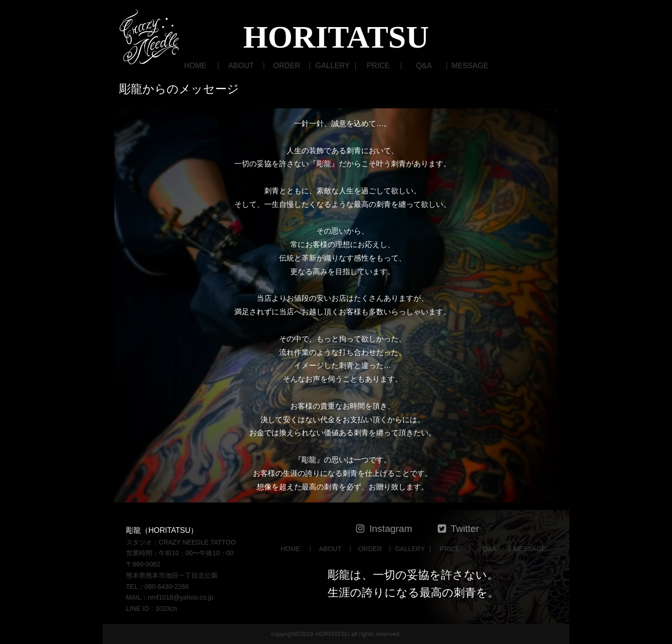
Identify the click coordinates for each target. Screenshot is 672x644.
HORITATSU (336, 37)
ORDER (287, 66)
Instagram (391, 528)
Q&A (424, 66)
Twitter (465, 528)
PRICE (378, 66)
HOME (196, 66)
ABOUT (241, 66)
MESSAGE (470, 66)
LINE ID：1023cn (151, 609)
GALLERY (333, 66)
